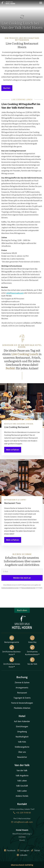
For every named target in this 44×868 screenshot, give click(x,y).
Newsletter (22, 757)
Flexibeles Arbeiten (22, 708)
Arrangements (22, 688)
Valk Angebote (22, 775)
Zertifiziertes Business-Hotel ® (12, 650)
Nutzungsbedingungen (29, 588)
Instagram (23, 850)
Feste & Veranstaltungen (22, 703)
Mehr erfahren (13, 450)
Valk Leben (22, 781)
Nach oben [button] (22, 610)
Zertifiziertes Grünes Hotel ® (12, 663)
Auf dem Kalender (22, 721)
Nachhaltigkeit (22, 737)
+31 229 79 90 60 (22, 813)
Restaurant (22, 693)
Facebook (10, 850)
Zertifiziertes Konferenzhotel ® (32, 650)
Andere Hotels (22, 796)
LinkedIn (22, 855)
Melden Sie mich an (22, 578)
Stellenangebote (22, 747)
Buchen (7, 88)
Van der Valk (32, 661)
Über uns (22, 752)
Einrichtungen (22, 726)
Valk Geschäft (22, 786)
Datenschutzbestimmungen (10, 588)
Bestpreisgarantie (12, 639)
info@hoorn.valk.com (15, 293)
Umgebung (22, 732)
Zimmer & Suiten (22, 682)
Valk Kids (22, 742)
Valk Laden (22, 791)
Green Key (32, 639)
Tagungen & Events (22, 698)
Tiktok (36, 850)
